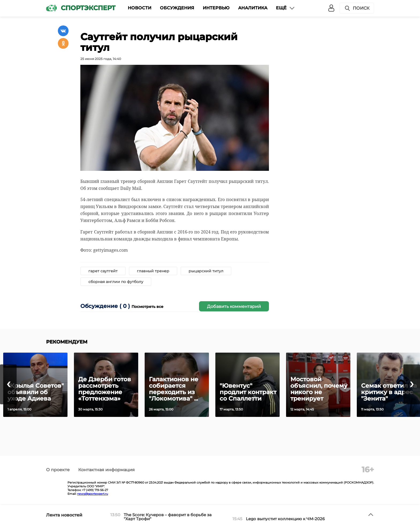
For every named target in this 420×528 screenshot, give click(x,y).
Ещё (286, 8)
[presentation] (8, 384)
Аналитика (253, 8)
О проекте (58, 470)
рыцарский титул (206, 271)
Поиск (357, 8)
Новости (140, 8)
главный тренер (153, 271)
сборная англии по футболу (116, 282)
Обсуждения (177, 8)
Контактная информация (106, 470)
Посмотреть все (147, 307)
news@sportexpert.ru (93, 494)
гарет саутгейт (103, 271)
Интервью (216, 8)
